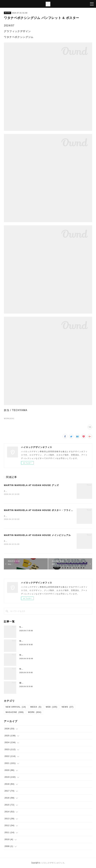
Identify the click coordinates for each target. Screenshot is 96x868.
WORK (8, 13)
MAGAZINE (15, 713)
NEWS (68, 708)
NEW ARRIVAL (16, 708)
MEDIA (36, 708)
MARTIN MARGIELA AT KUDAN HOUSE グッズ (31, 485)
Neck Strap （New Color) (33, 628)
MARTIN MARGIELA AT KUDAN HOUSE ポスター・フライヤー (40, 510)
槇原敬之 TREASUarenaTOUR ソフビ (38, 684)
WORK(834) (9, 419)
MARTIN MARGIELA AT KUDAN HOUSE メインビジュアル (37, 536)
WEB (52, 708)
